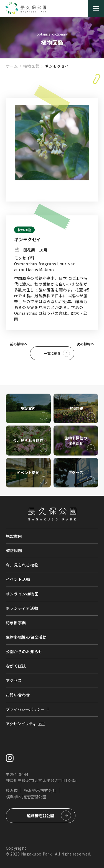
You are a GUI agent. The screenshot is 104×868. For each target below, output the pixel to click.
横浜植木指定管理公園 (26, 797)
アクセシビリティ (21, 724)
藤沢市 (12, 790)
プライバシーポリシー (25, 709)
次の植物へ (85, 344)
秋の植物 (24, 230)
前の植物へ (19, 344)
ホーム (12, 66)
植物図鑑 (31, 66)
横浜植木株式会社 (40, 790)
